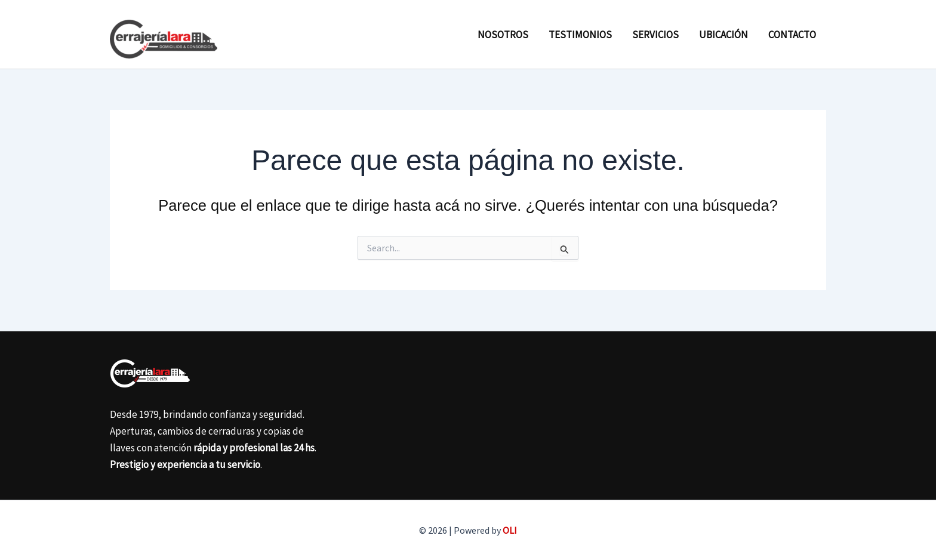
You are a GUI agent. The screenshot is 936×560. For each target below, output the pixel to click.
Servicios (655, 35)
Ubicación (723, 35)
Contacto (792, 35)
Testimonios (580, 35)
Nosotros (503, 35)
